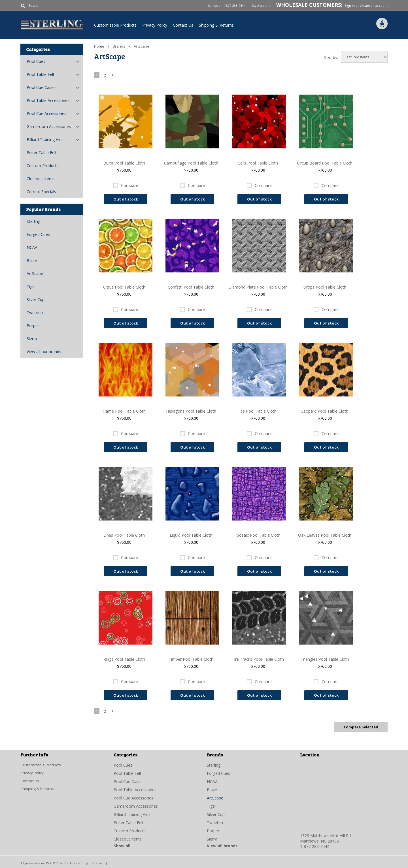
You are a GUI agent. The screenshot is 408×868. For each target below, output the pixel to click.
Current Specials (41, 192)
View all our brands (44, 352)
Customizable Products (115, 25)
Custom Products (43, 166)
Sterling (33, 221)
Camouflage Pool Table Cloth (191, 163)
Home (99, 46)
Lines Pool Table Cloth (124, 535)
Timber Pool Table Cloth (191, 659)
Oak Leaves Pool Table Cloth (325, 535)
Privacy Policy (155, 25)
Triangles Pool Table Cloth (325, 659)
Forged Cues (38, 234)
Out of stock (126, 199)
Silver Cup (36, 299)
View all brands (222, 845)
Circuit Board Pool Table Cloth (325, 163)
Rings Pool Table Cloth (124, 659)
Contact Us (183, 25)
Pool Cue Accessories (46, 113)
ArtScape (35, 273)
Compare (129, 185)
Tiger (31, 286)
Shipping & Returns (216, 25)
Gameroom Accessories (49, 126)
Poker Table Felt (42, 153)
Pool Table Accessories (48, 100)
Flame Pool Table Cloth (124, 411)
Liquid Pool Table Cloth (191, 535)
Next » (113, 76)
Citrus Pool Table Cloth (124, 287)
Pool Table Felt (41, 74)
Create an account (374, 6)
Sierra (32, 339)
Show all (122, 845)
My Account (261, 6)
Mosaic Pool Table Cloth (258, 535)
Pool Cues (36, 61)
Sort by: (331, 57)
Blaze (32, 260)
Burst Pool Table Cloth (124, 163)
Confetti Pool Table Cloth (191, 287)
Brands (119, 46)
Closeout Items (41, 179)
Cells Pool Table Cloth (258, 163)
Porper (33, 326)
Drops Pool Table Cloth (325, 287)
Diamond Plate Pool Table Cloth (258, 287)
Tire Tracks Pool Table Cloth (258, 659)
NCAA (32, 247)
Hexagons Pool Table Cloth (191, 411)
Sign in (350, 6)
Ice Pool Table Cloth (258, 411)
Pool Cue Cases (41, 87)
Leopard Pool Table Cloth (325, 411)
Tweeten (35, 313)
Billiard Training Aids (45, 139)
